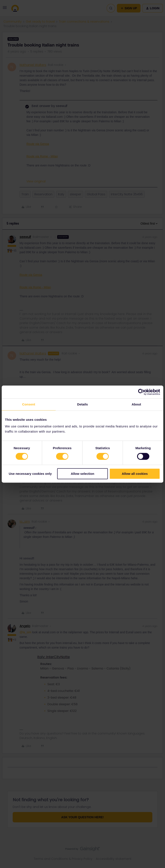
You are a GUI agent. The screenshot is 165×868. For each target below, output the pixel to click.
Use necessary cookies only (30, 474)
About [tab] (136, 404)
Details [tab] (82, 404)
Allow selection (82, 474)
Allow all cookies (135, 474)
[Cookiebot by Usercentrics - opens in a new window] (141, 392)
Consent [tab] (29, 404)
